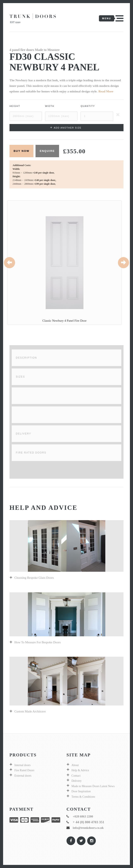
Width (50, 106)
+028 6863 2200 (83, 816)
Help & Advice (80, 770)
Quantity (88, 106)
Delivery (24, 434)
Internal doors (23, 765)
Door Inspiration (81, 791)
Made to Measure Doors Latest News (93, 786)
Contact (76, 776)
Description (26, 358)
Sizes (20, 377)
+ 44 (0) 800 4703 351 (88, 822)
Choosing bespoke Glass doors (34, 578)
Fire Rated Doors (31, 453)
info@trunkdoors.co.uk (88, 828)
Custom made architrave (30, 711)
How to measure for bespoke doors (38, 642)
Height (15, 106)
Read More (106, 91)
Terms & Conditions (83, 797)
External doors (23, 776)
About (75, 765)
